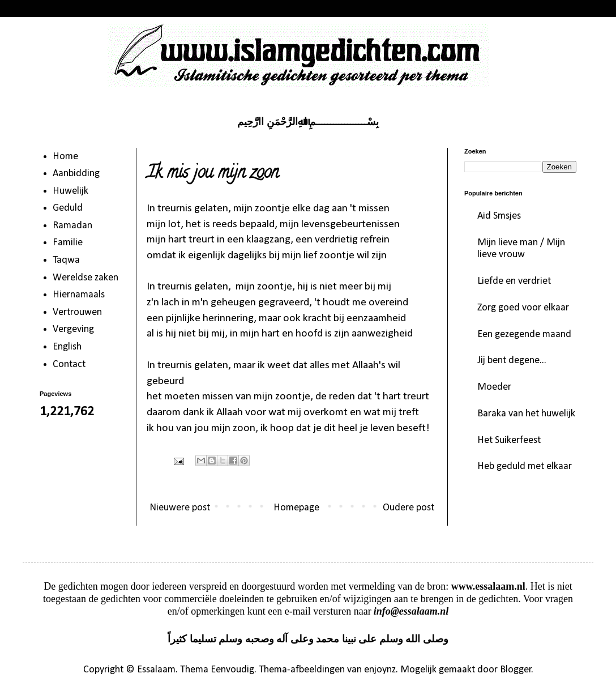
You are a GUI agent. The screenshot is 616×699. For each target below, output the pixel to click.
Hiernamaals (79, 295)
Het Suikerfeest (509, 440)
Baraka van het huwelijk (526, 414)
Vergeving (73, 329)
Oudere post (408, 508)
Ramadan (72, 226)
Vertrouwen (77, 312)
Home (65, 157)
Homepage (296, 508)
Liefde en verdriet (514, 281)
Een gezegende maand (524, 334)
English (67, 347)
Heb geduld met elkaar (525, 466)
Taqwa (66, 260)
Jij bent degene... (512, 361)
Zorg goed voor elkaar (523, 308)
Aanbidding (76, 174)
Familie (68, 243)
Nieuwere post (180, 508)
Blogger (516, 670)
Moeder (494, 387)
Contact (69, 365)
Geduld (68, 208)
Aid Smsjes (499, 216)
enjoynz (380, 670)
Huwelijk (70, 191)
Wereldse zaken (85, 278)
